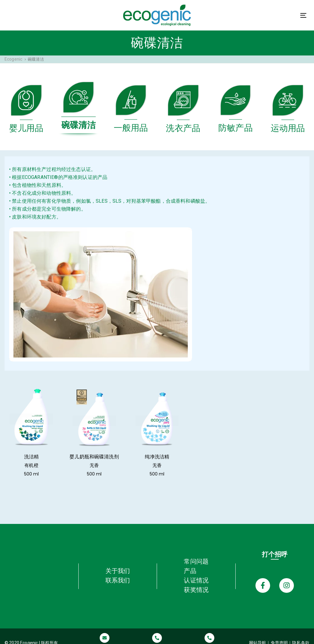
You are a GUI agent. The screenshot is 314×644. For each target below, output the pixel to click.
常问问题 (196, 555)
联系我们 (118, 574)
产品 (190, 564)
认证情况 (196, 574)
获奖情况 (196, 583)
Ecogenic (13, 59)
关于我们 (118, 564)
